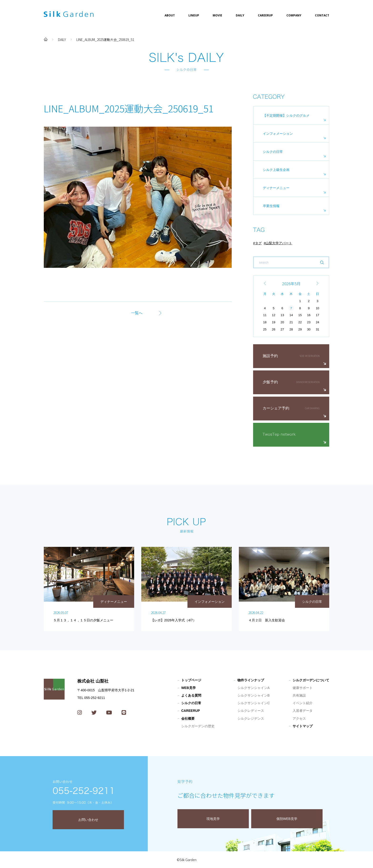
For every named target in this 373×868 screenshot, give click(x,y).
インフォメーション (278, 134)
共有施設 (299, 695)
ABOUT (170, 15)
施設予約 (270, 356)
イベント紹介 (303, 703)
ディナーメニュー (276, 188)
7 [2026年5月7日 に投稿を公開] (291, 308)
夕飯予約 (270, 382)
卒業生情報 (271, 206)
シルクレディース (251, 711)
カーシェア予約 (276, 408)
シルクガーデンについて (311, 680)
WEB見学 (189, 688)
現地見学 (213, 819)
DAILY (240, 15)
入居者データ (303, 711)
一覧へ (137, 313)
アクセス (299, 718)
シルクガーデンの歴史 (198, 726)
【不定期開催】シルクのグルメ (286, 115)
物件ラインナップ (251, 680)
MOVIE (217, 15)
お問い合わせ (88, 820)
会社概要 (188, 718)
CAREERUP (265, 15)
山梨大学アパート (279, 243)
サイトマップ (303, 726)
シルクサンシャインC (254, 703)
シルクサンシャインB (253, 695)
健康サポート (303, 688)
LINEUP (194, 15)
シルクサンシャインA (253, 688)
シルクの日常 (273, 152)
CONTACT (322, 15)
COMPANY (294, 15)
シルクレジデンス (251, 718)
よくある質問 (191, 695)
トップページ (191, 680)
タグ (258, 243)
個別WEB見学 (287, 819)
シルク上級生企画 (276, 170)
